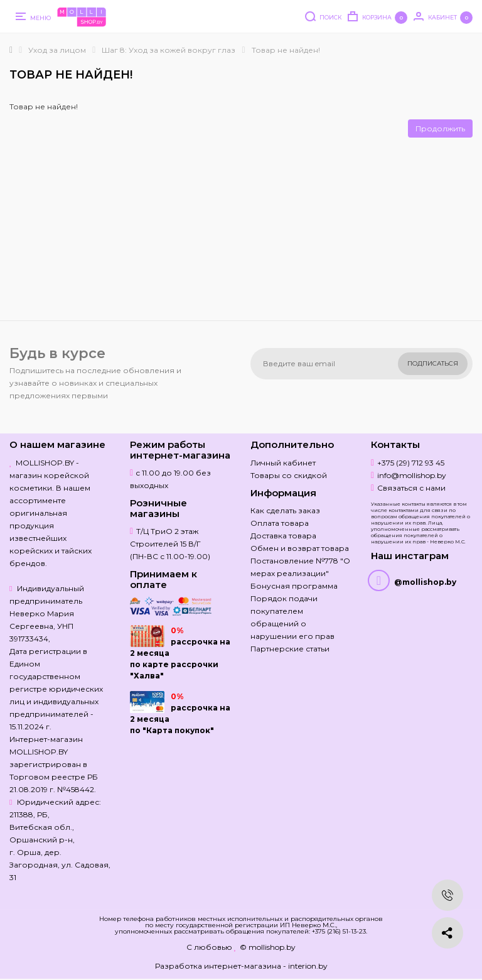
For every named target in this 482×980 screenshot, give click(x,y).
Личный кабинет (283, 463)
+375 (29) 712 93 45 (411, 463)
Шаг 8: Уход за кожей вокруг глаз (169, 50)
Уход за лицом (57, 50)
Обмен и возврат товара (300, 548)
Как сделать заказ (285, 510)
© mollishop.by (268, 947)
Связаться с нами (411, 488)
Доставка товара (283, 536)
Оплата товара (280, 523)
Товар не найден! (286, 50)
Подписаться (433, 363)
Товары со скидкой (289, 475)
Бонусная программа (294, 586)
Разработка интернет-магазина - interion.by (241, 966)
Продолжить (440, 128)
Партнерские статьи (290, 649)
